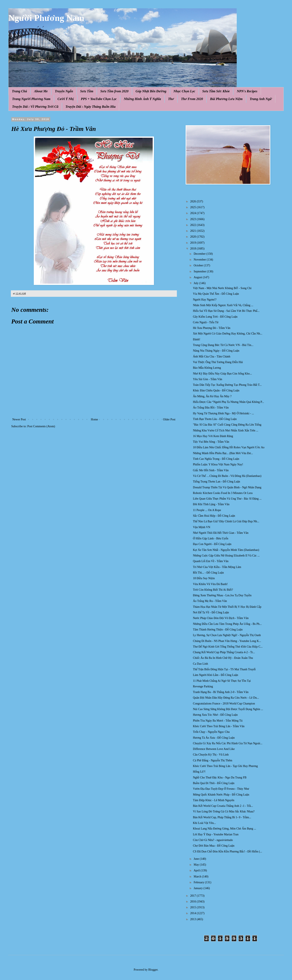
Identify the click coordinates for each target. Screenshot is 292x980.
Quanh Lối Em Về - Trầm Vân (211, 561)
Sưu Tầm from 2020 (114, 91)
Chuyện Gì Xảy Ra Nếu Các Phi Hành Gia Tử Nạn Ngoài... (228, 743)
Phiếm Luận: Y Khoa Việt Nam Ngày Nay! (218, 464)
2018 (194, 249)
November (200, 260)
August (198, 277)
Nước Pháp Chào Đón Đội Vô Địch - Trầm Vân (221, 618)
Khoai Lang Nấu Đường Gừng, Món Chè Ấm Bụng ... (225, 829)
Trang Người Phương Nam (31, 99)
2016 (194, 902)
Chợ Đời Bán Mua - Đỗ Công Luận (214, 846)
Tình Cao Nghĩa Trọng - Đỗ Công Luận (216, 459)
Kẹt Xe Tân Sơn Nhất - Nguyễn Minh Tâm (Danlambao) (226, 550)
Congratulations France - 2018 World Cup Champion (224, 704)
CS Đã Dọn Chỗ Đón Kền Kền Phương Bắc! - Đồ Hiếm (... (228, 852)
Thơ (171, 99)
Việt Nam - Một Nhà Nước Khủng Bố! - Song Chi (222, 288)
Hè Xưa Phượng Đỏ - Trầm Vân (212, 328)
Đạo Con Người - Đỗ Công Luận (212, 544)
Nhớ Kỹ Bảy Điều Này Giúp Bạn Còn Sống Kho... (222, 374)
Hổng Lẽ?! (199, 772)
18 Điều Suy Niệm (204, 578)
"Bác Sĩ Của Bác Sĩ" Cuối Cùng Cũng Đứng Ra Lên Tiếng (227, 425)
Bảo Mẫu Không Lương (207, 368)
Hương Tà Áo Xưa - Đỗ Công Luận (214, 738)
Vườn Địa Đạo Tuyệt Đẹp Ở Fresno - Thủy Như (221, 789)
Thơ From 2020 (192, 99)
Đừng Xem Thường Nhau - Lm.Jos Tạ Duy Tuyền (222, 595)
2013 (194, 919)
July (196, 283)
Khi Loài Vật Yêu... (204, 823)
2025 (194, 207)
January (198, 888)
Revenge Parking (203, 686)
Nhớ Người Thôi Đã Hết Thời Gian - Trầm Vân (221, 533)
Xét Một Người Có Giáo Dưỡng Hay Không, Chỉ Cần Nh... (228, 334)
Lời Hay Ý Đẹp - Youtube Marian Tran (216, 834)
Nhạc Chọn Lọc (184, 91)
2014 (194, 913)
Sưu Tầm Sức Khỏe (216, 91)
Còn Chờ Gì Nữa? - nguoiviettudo (213, 840)
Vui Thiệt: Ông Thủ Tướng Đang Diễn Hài (218, 362)
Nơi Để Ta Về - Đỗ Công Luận (211, 612)
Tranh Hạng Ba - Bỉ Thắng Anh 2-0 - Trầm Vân (221, 692)
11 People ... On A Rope (207, 510)
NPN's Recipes (247, 91)
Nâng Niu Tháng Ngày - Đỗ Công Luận (216, 351)
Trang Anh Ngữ (261, 99)
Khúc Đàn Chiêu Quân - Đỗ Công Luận (216, 390)
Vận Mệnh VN (202, 527)
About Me (41, 91)
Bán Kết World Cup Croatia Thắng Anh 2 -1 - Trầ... (223, 806)
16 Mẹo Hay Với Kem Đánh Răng (213, 436)
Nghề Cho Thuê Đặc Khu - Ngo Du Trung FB (220, 778)
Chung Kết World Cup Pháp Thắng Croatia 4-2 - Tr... (224, 652)
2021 (194, 231)
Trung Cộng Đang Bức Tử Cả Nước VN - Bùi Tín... (223, 345)
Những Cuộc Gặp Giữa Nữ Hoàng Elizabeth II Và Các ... (226, 556)
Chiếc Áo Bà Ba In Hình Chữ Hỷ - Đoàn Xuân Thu (223, 658)
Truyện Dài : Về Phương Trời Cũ (35, 107)
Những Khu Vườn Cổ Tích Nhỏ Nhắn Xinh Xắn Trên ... (226, 430)
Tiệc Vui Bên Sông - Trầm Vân (211, 442)
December (200, 254)
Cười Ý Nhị (66, 99)
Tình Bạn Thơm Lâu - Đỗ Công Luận (215, 419)
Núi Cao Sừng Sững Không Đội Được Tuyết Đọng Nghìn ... (228, 709)
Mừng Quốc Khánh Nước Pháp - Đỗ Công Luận (221, 795)
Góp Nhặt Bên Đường (151, 91)
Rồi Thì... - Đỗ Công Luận (208, 573)
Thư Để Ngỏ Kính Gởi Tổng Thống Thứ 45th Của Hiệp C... (228, 647)
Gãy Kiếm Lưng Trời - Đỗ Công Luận (215, 317)
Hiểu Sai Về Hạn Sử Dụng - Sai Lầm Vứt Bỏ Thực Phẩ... (226, 311)
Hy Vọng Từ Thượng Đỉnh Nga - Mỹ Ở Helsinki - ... (223, 413)
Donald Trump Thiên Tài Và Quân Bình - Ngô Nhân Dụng (227, 487)
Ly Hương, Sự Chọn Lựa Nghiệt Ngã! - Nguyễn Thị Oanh (227, 635)
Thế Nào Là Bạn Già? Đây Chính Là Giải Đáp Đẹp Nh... (226, 521)
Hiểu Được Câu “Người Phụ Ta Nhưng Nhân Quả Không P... (228, 402)
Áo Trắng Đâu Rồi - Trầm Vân (211, 408)
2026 (194, 201)
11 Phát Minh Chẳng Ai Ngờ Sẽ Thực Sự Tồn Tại (222, 681)
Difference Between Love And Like (214, 749)
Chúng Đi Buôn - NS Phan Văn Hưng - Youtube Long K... (227, 641)
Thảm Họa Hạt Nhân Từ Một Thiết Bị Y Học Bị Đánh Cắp (227, 607)
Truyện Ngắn (64, 91)
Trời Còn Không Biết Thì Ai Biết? (213, 590)
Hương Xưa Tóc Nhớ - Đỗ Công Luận (215, 715)
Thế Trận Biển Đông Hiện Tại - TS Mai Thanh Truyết (224, 669)
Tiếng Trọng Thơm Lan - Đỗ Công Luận (216, 482)
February (199, 882)
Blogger (153, 970)
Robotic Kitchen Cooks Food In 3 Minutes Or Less (223, 493)
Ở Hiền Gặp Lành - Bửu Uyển (211, 538)
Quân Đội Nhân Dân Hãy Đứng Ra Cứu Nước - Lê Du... (226, 698)
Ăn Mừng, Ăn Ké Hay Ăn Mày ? (212, 396)
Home (94, 419)
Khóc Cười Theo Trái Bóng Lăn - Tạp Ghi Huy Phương (225, 766)
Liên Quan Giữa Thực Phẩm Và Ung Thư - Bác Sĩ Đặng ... (227, 499)
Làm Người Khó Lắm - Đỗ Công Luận (216, 675)
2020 (194, 237)
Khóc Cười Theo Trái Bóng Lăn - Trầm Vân (219, 726)
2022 (194, 225)
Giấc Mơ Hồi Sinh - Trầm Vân (211, 470)
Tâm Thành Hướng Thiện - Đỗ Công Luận (218, 630)
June (197, 859)
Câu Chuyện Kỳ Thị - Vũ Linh (211, 755)
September (200, 271)
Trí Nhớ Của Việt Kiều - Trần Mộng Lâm (217, 567)
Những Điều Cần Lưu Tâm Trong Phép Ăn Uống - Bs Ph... (227, 624)
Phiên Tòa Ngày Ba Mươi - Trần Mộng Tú (218, 721)
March (198, 877)
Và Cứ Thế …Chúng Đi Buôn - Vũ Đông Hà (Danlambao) (227, 476)
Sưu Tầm (87, 91)
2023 (194, 219)
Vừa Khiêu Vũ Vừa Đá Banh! (210, 584)
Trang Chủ (19, 91)
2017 (194, 896)
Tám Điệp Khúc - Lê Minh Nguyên (214, 800)
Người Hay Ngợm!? (205, 300)
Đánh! (197, 339)
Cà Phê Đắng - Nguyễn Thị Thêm (213, 760)
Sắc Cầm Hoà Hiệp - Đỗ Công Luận (214, 516)
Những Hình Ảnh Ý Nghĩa (142, 99)
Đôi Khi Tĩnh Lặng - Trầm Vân (211, 504)
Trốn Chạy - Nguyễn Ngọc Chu (211, 732)
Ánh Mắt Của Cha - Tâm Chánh (212, 357)
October (199, 265)
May (197, 865)
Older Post (169, 419)
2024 (194, 213)
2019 (194, 243)
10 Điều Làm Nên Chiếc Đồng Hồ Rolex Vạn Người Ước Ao (229, 447)
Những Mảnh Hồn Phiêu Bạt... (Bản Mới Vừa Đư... (223, 453)
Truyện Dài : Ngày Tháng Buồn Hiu (91, 107)
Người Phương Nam (46, 18)
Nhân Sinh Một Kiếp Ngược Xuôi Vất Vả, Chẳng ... (223, 305)
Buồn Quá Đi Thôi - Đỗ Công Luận (214, 783)
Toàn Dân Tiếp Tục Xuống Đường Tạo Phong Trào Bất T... (227, 385)
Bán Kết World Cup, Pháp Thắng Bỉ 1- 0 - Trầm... (222, 817)
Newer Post (19, 419)
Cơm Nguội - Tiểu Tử (206, 322)
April (197, 870)
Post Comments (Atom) (41, 426)
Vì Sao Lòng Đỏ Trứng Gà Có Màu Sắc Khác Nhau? (224, 811)
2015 (194, 907)
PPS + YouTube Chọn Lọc (99, 99)
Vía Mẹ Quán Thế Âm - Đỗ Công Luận (216, 294)
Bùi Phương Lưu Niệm (226, 99)
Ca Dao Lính (200, 664)
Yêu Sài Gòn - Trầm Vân (208, 379)
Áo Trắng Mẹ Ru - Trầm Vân (210, 601)
